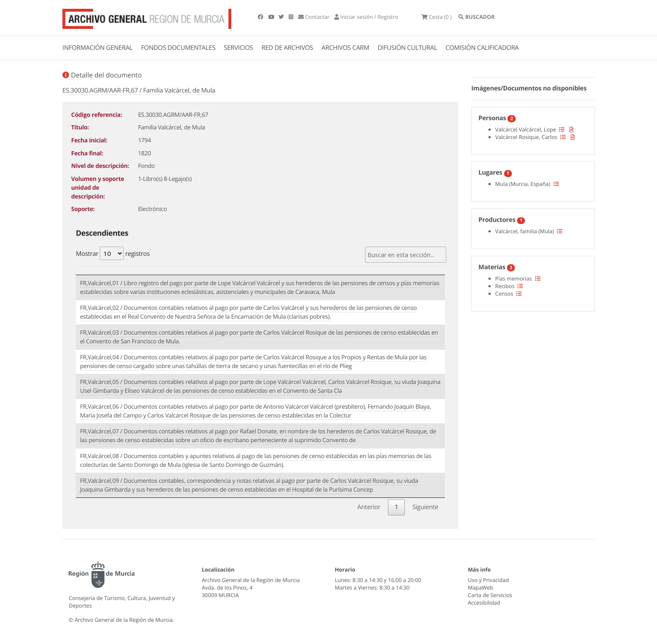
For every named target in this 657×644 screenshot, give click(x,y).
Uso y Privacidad (489, 580)
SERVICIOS (238, 48)
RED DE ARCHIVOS (287, 48)
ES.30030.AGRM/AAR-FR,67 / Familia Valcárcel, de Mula (139, 90)
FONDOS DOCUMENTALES (178, 48)
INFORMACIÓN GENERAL (97, 48)
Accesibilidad (484, 603)
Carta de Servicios (490, 595)
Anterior (369, 507)
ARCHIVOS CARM (345, 48)
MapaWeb (481, 587)
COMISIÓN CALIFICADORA (482, 48)
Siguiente (425, 507)
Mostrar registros (113, 253)
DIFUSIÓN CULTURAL (407, 48)
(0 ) (437, 17)
